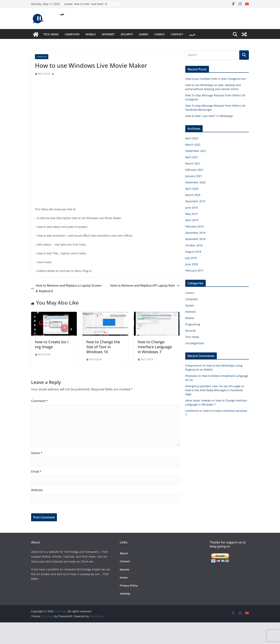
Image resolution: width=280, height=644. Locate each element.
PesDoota (191, 376)
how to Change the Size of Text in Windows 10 (103, 347)
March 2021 (193, 163)
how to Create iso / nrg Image (52, 344)
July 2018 (191, 258)
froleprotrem (193, 366)
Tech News (51, 34)
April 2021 (192, 157)
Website (37, 490)
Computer (72, 34)
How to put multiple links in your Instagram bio (215, 79)
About (124, 553)
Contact (177, 34)
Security (127, 34)
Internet (108, 34)
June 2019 (192, 208)
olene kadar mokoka (198, 400)
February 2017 (194, 270)
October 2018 (194, 245)
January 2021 (194, 176)
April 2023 (192, 138)
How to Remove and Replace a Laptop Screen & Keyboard (66, 288)
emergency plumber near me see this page (213, 386)
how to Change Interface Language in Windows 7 (155, 347)
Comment (40, 401)
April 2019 (192, 220)
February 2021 (194, 170)
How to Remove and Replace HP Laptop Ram (145, 285)
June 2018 (192, 264)
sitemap (125, 594)
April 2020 (192, 189)
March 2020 (193, 195)
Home (124, 578)
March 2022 (193, 145)
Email (36, 472)
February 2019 (194, 226)
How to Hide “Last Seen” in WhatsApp (209, 116)
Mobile (91, 34)
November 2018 (195, 239)
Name (37, 453)
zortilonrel (192, 411)
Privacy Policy (129, 586)
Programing (193, 324)
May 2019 (191, 214)
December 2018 (195, 233)
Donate (125, 569)
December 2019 (195, 201)
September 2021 (196, 151)
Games (144, 34)
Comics (159, 34)
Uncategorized (195, 343)
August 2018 (193, 252)
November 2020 (195, 182)
